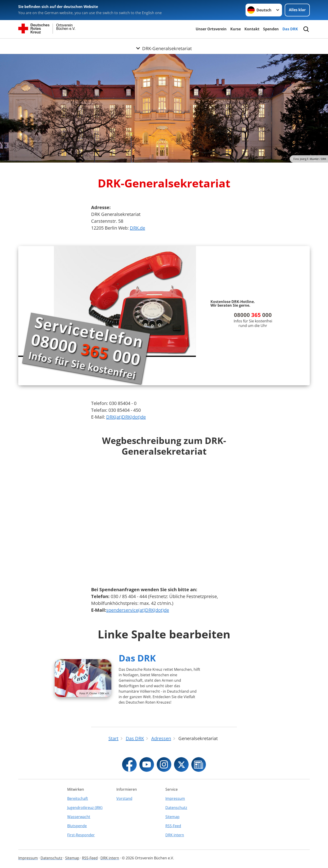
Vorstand (124, 798)
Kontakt (252, 29)
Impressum (175, 798)
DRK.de (137, 228)
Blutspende (77, 826)
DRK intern (175, 835)
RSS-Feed (173, 826)
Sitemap (172, 817)
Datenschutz (176, 808)
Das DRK (290, 29)
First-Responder (81, 835)
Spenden (271, 29)
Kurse (236, 29)
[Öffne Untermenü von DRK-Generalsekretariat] (164, 44)
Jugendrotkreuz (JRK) (85, 808)
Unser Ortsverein (211, 29)
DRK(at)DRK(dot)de (126, 417)
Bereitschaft (78, 798)
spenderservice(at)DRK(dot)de (138, 610)
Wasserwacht (79, 817)
